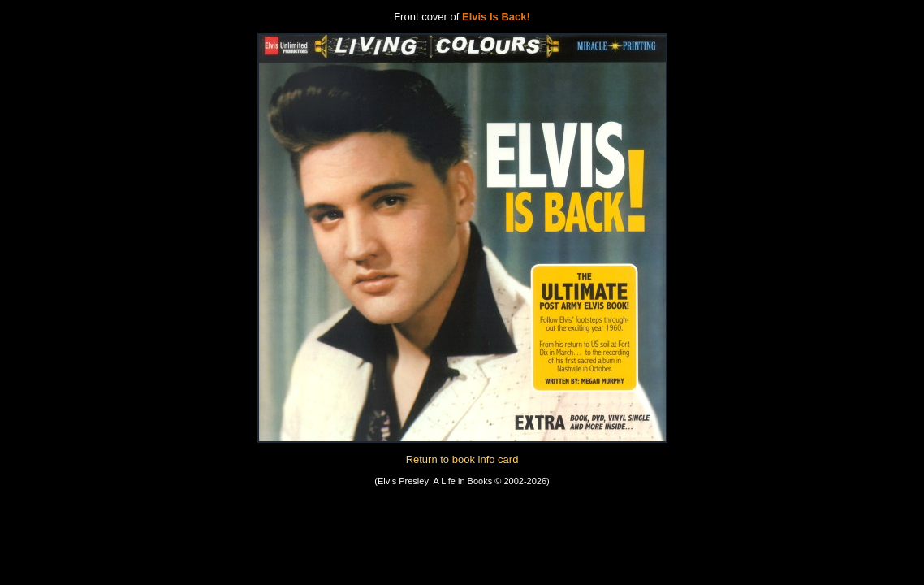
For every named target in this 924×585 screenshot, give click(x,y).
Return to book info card (462, 459)
